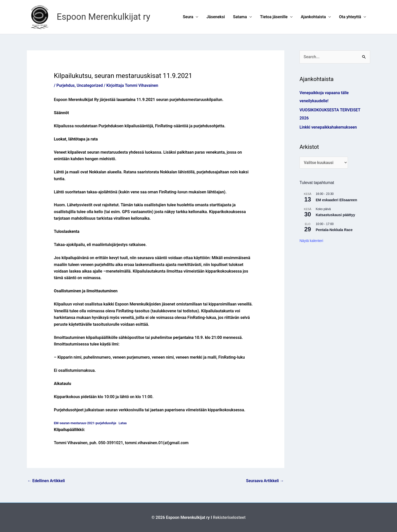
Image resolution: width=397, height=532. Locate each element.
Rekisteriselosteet (229, 517)
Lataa (123, 423)
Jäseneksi (216, 17)
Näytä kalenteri (311, 241)
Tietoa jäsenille (274, 17)
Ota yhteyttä (350, 17)
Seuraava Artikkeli (265, 481)
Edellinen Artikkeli (46, 481)
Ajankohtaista (313, 17)
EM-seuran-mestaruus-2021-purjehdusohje (85, 423)
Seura (188, 17)
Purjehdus (66, 85)
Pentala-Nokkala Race (334, 230)
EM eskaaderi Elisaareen (336, 200)
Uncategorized (90, 85)
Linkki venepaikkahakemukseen (328, 127)
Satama (240, 17)
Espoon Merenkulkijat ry (104, 17)
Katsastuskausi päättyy (335, 215)
